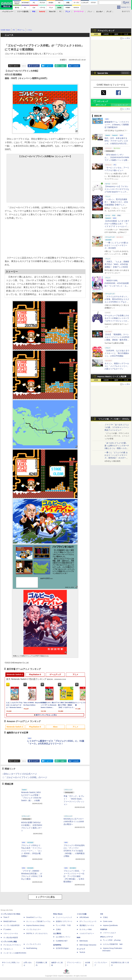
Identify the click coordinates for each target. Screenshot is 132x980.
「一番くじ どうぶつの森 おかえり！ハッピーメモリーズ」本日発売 (116, 245)
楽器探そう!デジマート (64, 921)
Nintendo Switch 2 (15, 674)
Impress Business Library (35, 925)
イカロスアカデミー (87, 933)
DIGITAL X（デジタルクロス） (37, 933)
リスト (24, 66)
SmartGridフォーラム (34, 917)
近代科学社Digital (62, 948)
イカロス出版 (82, 914)
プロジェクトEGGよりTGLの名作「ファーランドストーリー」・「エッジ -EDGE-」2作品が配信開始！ (32, 851)
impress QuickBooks (110, 925)
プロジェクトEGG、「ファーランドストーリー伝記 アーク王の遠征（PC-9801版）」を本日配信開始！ (74, 876)
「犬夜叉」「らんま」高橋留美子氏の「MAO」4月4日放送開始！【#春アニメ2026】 (117, 264)
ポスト (16, 66)
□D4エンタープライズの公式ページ (20, 774)
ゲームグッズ (55, 674)
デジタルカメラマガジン (12, 945)
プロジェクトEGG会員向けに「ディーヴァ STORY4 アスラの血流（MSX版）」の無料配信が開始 (74, 851)
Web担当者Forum (10, 921)
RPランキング (101, 105)
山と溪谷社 (57, 933)
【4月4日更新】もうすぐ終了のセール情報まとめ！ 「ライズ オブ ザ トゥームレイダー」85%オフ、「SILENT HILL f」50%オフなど (117, 226)
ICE (102, 914)
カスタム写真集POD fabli (113, 944)
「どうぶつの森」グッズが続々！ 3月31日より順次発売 (113, 420)
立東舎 (58, 929)
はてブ (49, 66)
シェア (35, 66)
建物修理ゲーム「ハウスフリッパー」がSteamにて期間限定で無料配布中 (117, 125)
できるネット (8, 949)
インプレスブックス (34, 944)
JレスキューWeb (86, 929)
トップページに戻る (45, 897)
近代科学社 (57, 945)
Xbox (55, 727)
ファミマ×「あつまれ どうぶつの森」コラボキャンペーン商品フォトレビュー (117, 427)
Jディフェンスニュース (88, 921)
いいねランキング (121, 105)
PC (60, 12)
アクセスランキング (106, 31)
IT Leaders (7, 929)
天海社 (105, 917)
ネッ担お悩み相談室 (11, 938)
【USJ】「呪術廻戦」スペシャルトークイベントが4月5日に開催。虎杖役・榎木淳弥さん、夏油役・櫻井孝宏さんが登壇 (117, 340)
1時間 (96, 34)
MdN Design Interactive (88, 945)
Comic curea (108, 921)
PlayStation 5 (35, 674)
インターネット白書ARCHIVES (15, 953)
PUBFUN (104, 929)
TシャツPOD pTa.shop (112, 940)
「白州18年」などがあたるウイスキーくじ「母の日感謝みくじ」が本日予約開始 (117, 353)
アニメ (75, 674)
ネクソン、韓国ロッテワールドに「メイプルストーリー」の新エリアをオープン (117, 366)
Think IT (6, 917)
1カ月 (126, 34)
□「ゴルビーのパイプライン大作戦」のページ (25, 777)
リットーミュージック (64, 917)
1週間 (116, 34)
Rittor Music (58, 914)
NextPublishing (32, 948)
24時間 (106, 34)
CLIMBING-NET (62, 941)
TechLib (82, 952)
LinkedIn (76, 66)
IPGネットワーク (107, 937)
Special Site (103, 73)
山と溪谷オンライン (63, 937)
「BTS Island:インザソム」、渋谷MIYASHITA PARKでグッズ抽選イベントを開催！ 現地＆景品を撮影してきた (117, 160)
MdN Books (84, 941)
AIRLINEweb (84, 917)
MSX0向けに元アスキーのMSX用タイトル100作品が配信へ (74, 822)
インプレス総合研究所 (11, 925)
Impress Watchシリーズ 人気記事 (112, 376)
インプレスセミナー (34, 929)
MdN (79, 938)
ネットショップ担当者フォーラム (38, 921)
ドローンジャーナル (11, 933)
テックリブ (81, 949)
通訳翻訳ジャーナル (87, 925)
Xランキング (103, 101)
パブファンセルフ (110, 933)
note (62, 66)
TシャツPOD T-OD (63, 925)
